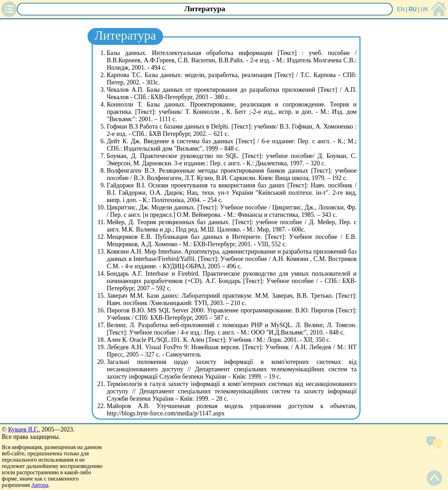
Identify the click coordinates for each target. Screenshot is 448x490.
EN (401, 9)
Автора (40, 485)
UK (425, 9)
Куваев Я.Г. (23, 429)
